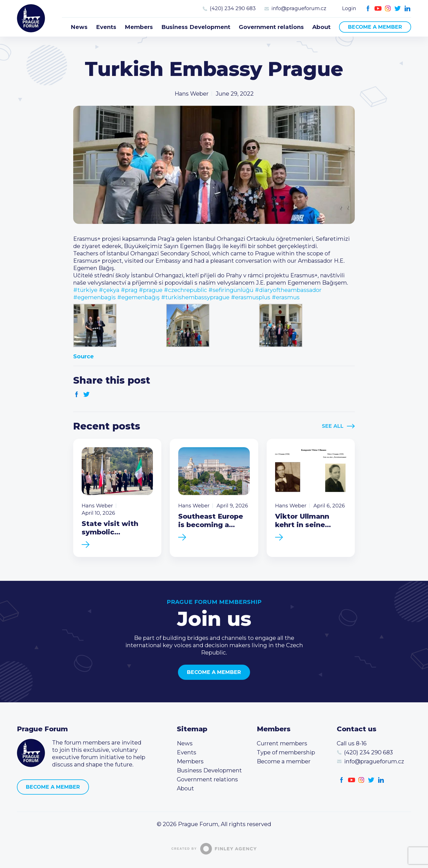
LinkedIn (408, 9)
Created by (214, 849)
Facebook (368, 9)
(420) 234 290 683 (233, 8)
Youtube (378, 9)
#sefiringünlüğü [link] (231, 290)
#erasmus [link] (286, 297)
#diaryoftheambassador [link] (288, 290)
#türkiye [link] (85, 290)
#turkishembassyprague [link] (195, 297)
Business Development (196, 27)
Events (106, 27)
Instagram (388, 9)
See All (333, 426)
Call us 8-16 (352, 743)
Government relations (271, 27)
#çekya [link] (109, 290)
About (321, 27)
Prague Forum (31, 18)
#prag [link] (129, 290)
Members (139, 27)
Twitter (398, 9)
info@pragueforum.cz (299, 8)
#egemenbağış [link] (138, 297)
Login (349, 8)
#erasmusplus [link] (251, 297)
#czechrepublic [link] (185, 290)
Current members (282, 743)
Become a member (375, 27)
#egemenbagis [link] (94, 297)
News (79, 27)
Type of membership (286, 752)
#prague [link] (151, 290)
